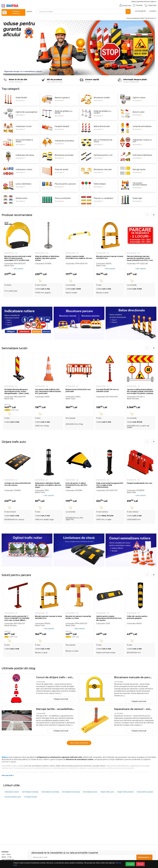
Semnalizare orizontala (50, 792)
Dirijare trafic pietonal (125, 792)
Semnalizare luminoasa (71, 792)
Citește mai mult (61, 699)
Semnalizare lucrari (90, 792)
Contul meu (125, 6)
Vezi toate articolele (79, 743)
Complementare (31, 797)
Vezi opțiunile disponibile (131, 82)
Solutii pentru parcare (145, 792)
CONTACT (153, 11)
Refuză (140, 864)
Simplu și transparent (16, 82)
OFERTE (29, 12)
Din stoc (88, 82)
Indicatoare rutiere (12, 792)
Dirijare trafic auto (107, 792)
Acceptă (130, 864)
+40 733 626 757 (140, 11)
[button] (7, 48)
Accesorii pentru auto (13, 797)
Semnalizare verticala (30, 792)
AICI (155, 18)
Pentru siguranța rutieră (55, 82)
